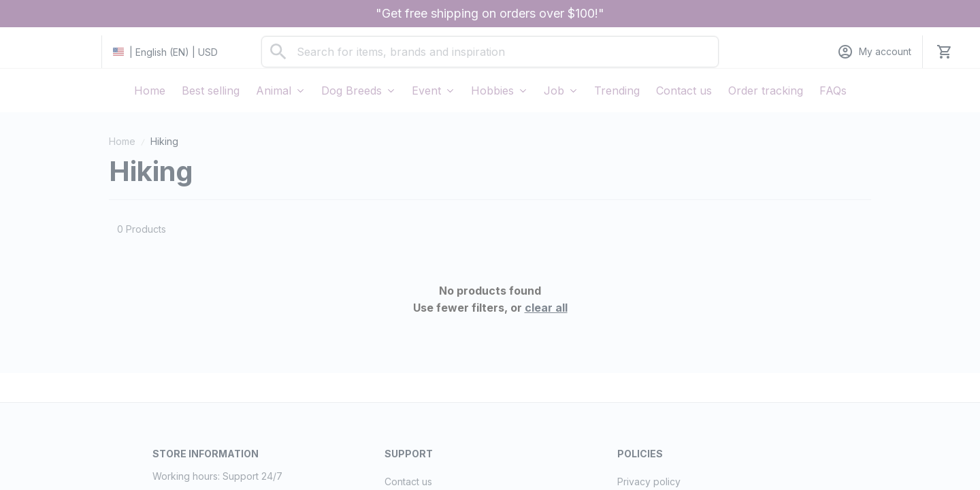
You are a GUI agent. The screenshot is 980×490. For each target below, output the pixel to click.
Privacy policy (649, 481)
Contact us (408, 481)
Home (122, 141)
